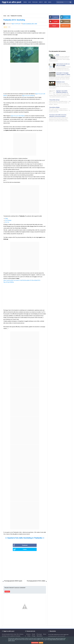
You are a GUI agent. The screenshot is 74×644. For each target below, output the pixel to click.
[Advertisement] (37, 9)
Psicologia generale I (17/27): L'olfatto (36, 577)
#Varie (29, 632)
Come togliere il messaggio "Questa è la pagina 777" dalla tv (63, 75)
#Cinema (28, 630)
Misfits (58, 55)
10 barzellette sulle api (54, 102)
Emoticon (7, 587)
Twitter (30, 545)
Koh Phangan (8, 220)
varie (9, 27)
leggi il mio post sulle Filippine (18, 116)
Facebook (16, 545)
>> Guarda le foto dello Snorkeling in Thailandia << (25, 538)
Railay (7, 218)
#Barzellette (39, 632)
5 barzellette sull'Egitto (54, 110)
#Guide (33, 630)
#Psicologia (39, 630)
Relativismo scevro (61, 84)
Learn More (35, 643)
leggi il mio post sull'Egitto (28, 96)
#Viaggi (33, 632)
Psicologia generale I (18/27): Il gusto (13, 577)
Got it (41, 643)
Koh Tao (7, 222)
